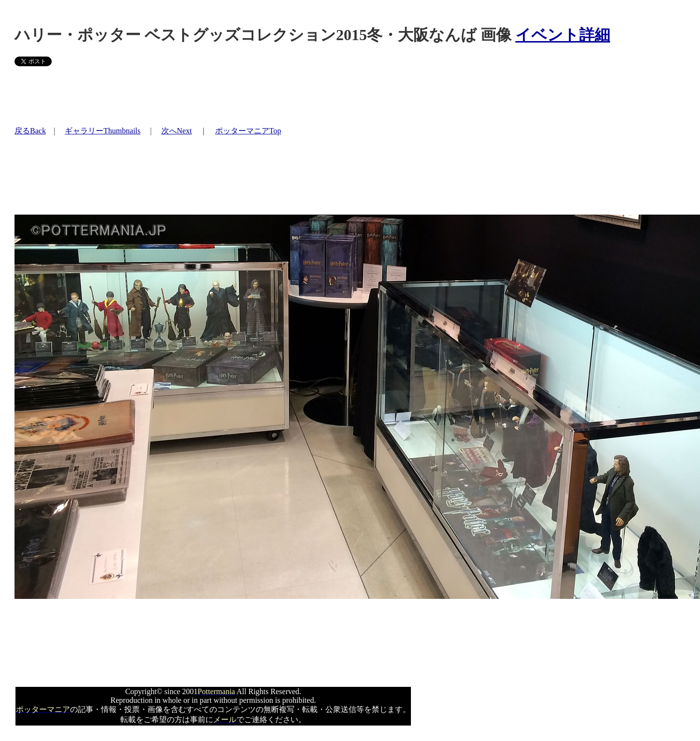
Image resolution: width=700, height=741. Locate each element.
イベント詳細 (563, 35)
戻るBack (30, 131)
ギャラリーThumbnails (102, 131)
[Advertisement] (190, 96)
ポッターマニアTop (248, 131)
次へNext (177, 131)
